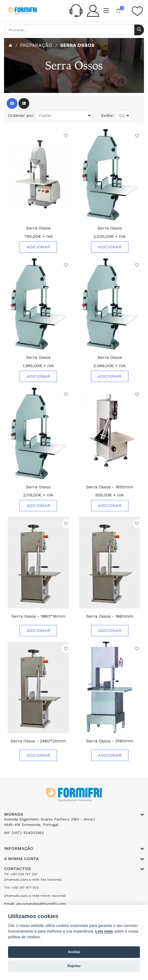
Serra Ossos (77, 45)
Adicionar (38, 247)
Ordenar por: (21, 115)
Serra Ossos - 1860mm (110, 616)
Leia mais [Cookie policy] (104, 931)
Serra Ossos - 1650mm (110, 487)
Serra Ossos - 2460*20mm (38, 741)
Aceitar (74, 952)
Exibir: (108, 115)
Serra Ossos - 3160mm (110, 741)
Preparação (36, 45)
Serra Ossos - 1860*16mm (38, 616)
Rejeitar (74, 966)
